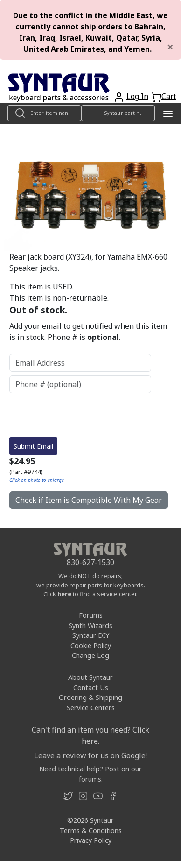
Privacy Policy (91, 840)
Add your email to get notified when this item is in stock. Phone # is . (88, 332)
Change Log (90, 655)
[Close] (170, 47)
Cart (169, 96)
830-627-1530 (90, 562)
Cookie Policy (91, 646)
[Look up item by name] (44, 113)
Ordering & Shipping (90, 697)
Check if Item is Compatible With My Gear (89, 500)
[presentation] (80, 415)
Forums (91, 615)
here (64, 594)
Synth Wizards (90, 625)
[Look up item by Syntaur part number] (118, 113)
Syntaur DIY (91, 635)
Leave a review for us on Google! (90, 755)
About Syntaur (90, 677)
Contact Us (91, 688)
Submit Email (33, 446)
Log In (137, 96)
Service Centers (91, 708)
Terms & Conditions (91, 830)
